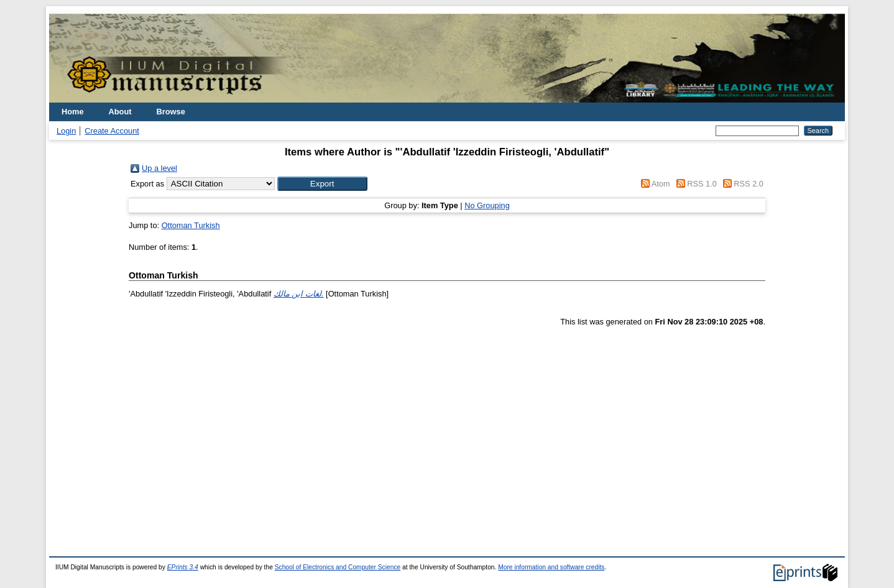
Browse (171, 112)
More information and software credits (551, 567)
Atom (661, 184)
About (120, 112)
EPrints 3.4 (183, 567)
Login (66, 131)
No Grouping (487, 205)
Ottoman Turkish (191, 225)
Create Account (112, 131)
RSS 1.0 (702, 184)
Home (73, 112)
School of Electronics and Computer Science (338, 567)
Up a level (159, 168)
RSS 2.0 (749, 184)
